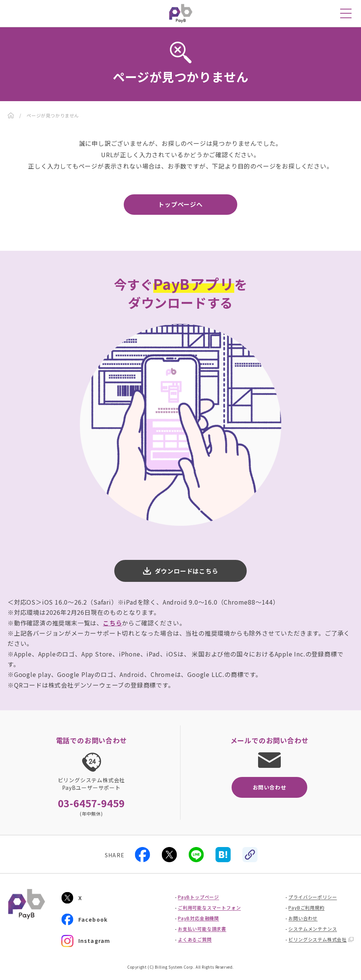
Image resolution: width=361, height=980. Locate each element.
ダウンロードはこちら (187, 571)
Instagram (86, 941)
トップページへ (180, 204)
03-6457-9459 (92, 803)
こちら (112, 623)
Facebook (85, 919)
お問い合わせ (270, 787)
